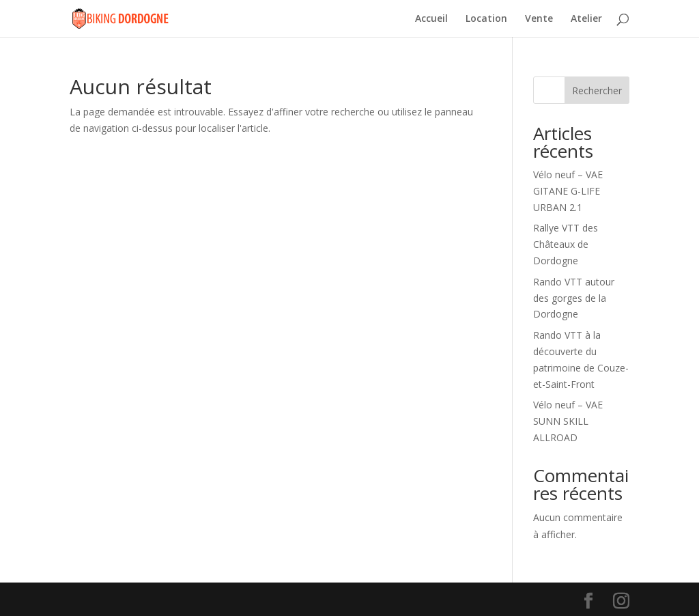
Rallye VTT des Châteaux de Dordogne (566, 244)
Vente (539, 19)
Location (486, 19)
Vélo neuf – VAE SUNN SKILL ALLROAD (568, 421)
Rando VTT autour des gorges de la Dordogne (574, 298)
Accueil (431, 19)
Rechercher (597, 90)
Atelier (586, 19)
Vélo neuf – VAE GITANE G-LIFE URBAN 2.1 (568, 191)
